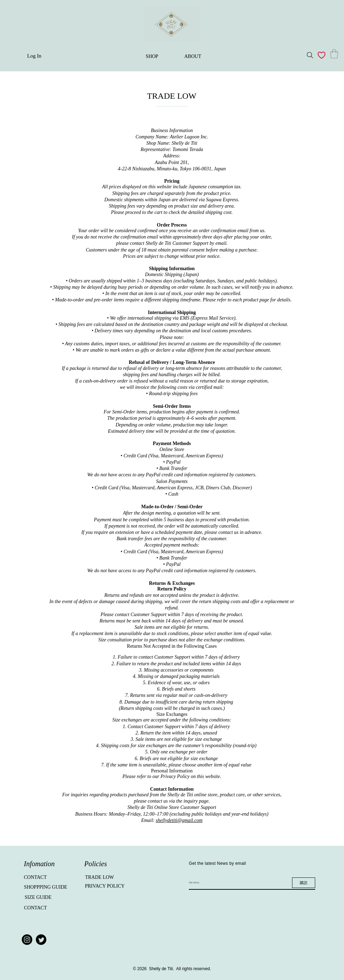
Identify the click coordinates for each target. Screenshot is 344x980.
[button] (334, 54)
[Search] (310, 55)
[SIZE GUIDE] (38, 897)
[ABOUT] (193, 57)
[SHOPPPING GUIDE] (46, 887)
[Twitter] (41, 940)
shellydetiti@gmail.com (179, 820)
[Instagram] (27, 940)
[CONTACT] (35, 877)
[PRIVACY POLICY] (105, 886)
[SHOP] (152, 57)
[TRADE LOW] (100, 877)
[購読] (304, 883)
